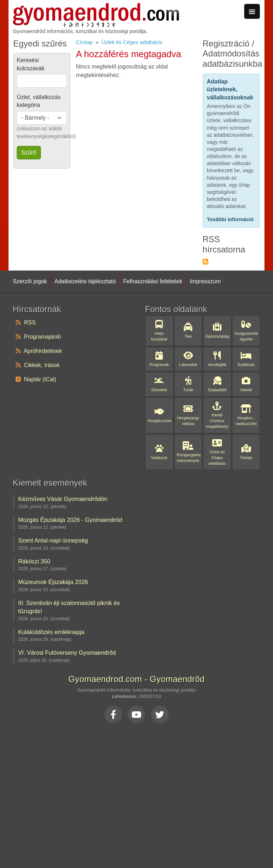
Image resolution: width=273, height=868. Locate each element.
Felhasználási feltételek (153, 281)
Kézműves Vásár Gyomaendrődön (63, 499)
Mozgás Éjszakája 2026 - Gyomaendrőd (70, 520)
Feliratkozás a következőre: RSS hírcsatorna (205, 262)
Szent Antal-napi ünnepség (53, 540)
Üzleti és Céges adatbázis (132, 42)
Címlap (84, 42)
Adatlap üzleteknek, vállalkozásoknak (230, 89)
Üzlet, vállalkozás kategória (39, 101)
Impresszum (205, 281)
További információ (230, 219)
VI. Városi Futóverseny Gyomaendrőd (67, 653)
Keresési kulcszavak (31, 64)
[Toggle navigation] (252, 11)
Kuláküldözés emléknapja (51, 632)
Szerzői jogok (30, 281)
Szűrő (29, 152)
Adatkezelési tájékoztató (85, 281)
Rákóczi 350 (34, 561)
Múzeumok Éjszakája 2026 (53, 582)
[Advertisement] (136, 793)
